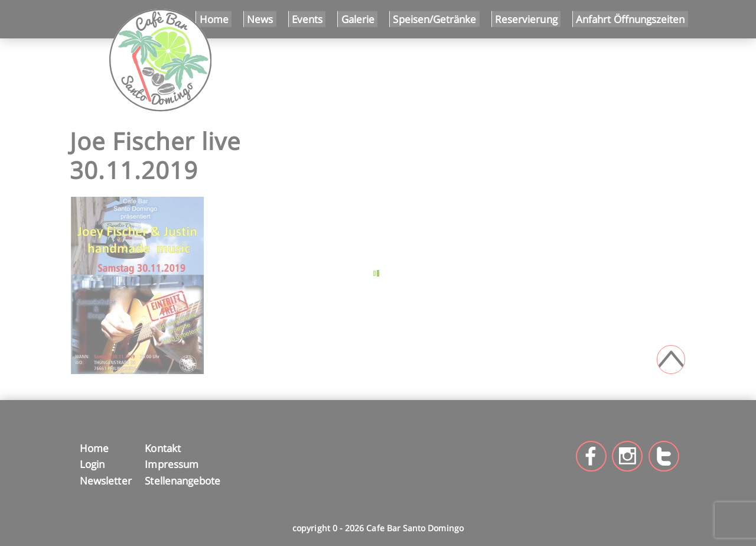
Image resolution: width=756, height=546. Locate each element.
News (260, 19)
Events (307, 19)
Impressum (172, 464)
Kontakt (162, 448)
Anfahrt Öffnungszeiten (630, 19)
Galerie (358, 19)
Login (92, 464)
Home (214, 19)
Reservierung (526, 19)
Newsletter (105, 480)
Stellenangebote (183, 480)
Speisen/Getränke (434, 19)
